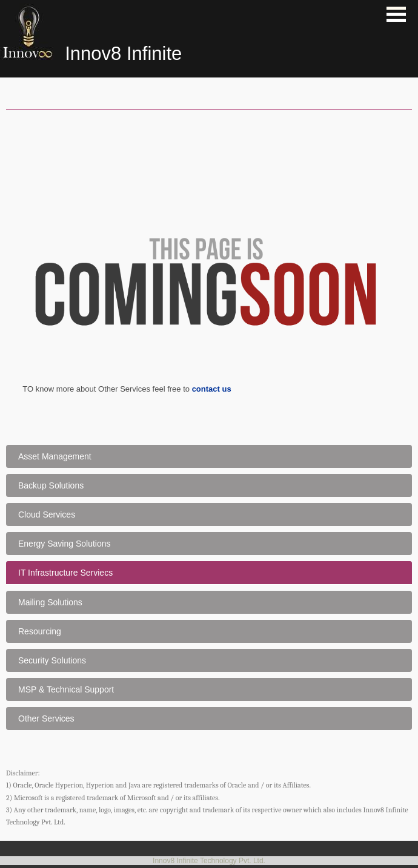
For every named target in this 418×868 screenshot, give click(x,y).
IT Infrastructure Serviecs (65, 573)
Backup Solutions (51, 485)
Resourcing (40, 631)
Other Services (46, 718)
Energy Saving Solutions (65, 544)
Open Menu (396, 14)
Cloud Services (47, 515)
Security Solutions (52, 660)
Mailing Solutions (50, 602)
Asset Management (55, 456)
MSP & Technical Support (66, 689)
